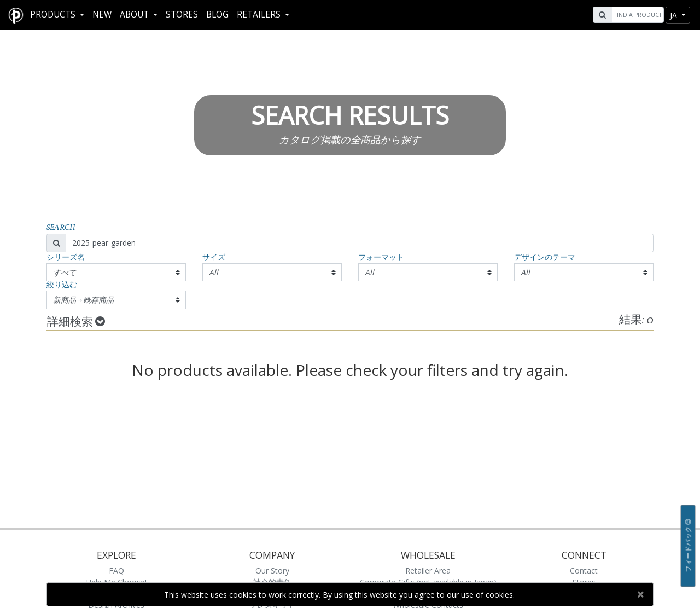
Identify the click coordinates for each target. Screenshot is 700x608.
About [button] (135, 15)
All (214, 272)
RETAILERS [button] (260, 15)
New (102, 15)
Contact (584, 571)
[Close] (640, 594)
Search (61, 228)
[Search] (637, 15)
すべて (65, 272)
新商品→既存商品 (84, 300)
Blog (217, 15)
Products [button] (54, 15)
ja (675, 15)
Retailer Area (428, 571)
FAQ (116, 571)
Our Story (272, 571)
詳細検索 (76, 322)
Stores (182, 15)
